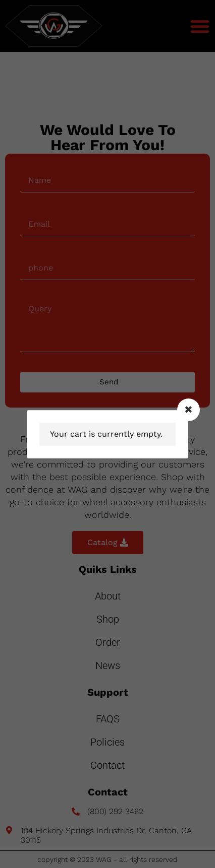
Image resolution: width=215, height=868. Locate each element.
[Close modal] (189, 410)
